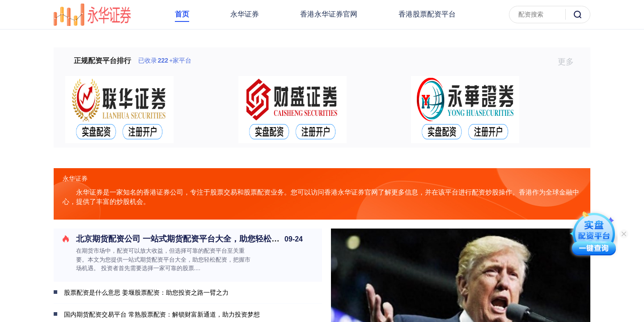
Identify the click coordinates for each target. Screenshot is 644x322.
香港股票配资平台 (427, 14)
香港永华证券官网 (329, 14)
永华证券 (245, 14)
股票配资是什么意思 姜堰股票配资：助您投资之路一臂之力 (146, 292)
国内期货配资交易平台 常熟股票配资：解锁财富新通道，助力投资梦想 (162, 314)
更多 (570, 62)
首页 (182, 14)
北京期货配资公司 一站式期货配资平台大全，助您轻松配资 (182, 239)
